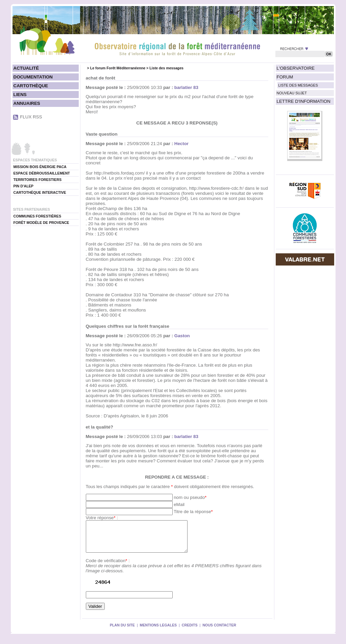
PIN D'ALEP (23, 186)
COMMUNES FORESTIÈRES (38, 216)
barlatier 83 (186, 87)
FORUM (285, 77)
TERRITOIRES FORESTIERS (38, 180)
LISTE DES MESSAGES (298, 85)
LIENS (20, 95)
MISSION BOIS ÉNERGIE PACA (40, 167)
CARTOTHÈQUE (31, 86)
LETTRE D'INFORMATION (304, 101)
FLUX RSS (31, 117)
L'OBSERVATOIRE (296, 68)
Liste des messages (166, 68)
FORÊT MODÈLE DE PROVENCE (41, 223)
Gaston (182, 336)
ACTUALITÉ (26, 68)
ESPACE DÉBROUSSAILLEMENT (42, 173)
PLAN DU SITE (122, 631)
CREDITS (190, 631)
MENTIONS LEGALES (158, 631)
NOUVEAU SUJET (292, 93)
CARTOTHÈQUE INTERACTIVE (40, 192)
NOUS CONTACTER (219, 631)
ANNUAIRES (27, 103)
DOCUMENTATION (33, 77)
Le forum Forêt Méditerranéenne (118, 68)
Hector (181, 144)
